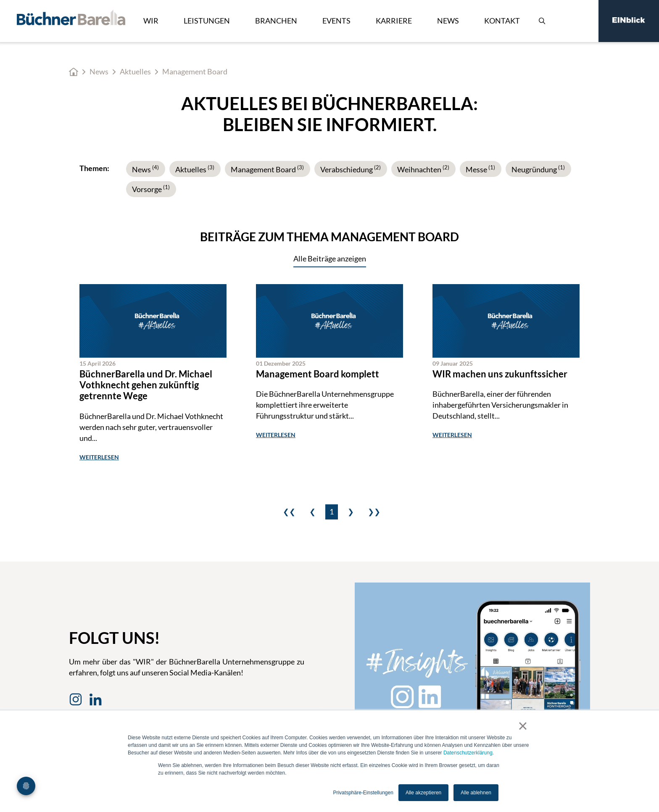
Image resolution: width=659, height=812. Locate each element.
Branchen (276, 21)
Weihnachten (423, 169)
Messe (480, 169)
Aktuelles (135, 72)
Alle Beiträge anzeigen (330, 258)
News (448, 21)
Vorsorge (151, 189)
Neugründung (538, 169)
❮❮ (289, 511)
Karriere (394, 21)
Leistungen (207, 21)
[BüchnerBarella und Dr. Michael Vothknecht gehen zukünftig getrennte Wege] (153, 373)
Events (336, 21)
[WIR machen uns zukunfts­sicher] (506, 373)
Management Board (267, 169)
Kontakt (502, 21)
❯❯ (374, 511)
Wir (151, 21)
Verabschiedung (351, 169)
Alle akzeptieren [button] (423, 793)
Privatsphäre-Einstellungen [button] (363, 793)
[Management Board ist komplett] (329, 373)
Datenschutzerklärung (468, 753)
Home (74, 72)
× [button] (523, 726)
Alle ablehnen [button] (476, 793)
